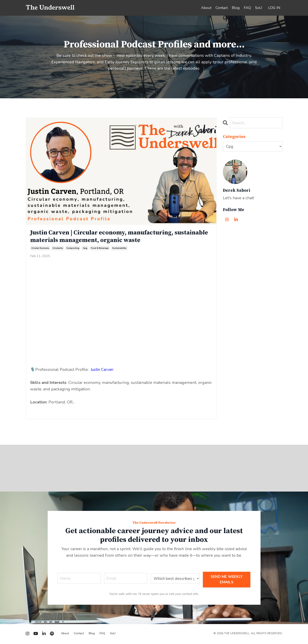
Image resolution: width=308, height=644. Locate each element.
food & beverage (100, 249)
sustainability (119, 249)
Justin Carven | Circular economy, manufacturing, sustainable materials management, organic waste (107, 237)
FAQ (247, 8)
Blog (236, 8)
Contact (222, 8)
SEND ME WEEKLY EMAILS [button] (227, 580)
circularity (58, 249)
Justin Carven (103, 371)
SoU (259, 8)
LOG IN (274, 8)
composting (73, 249)
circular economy (40, 249)
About (206, 8)
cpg (85, 249)
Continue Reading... (43, 411)
